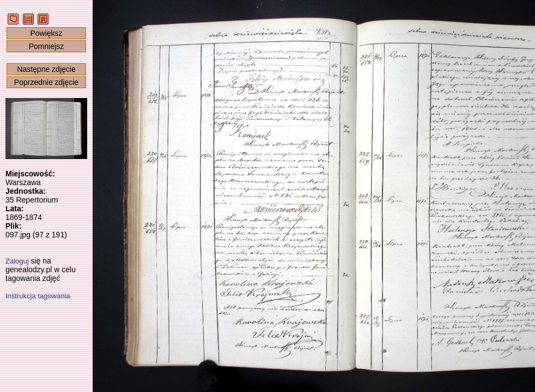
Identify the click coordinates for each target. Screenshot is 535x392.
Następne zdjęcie (46, 69)
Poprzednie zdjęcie (46, 82)
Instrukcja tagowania (38, 296)
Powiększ (46, 33)
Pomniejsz (47, 46)
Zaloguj (17, 261)
